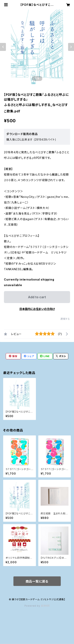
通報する (65, 319)
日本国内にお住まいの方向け (37, 309)
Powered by (37, 606)
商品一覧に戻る (37, 581)
